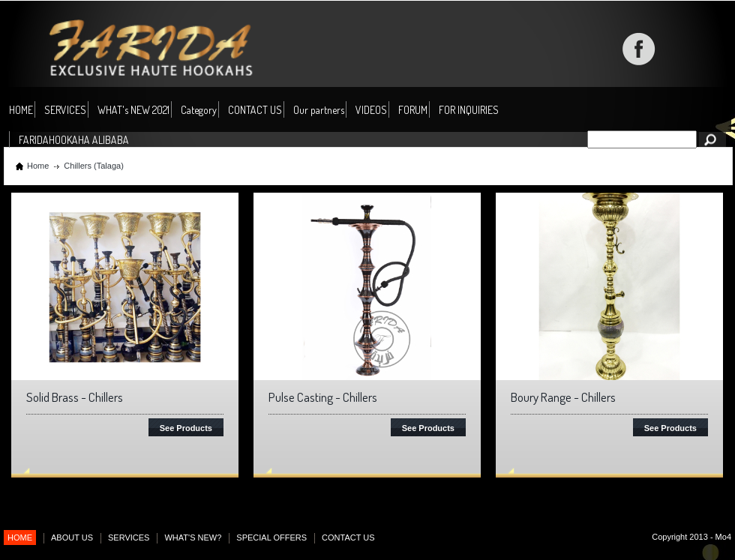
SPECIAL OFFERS (271, 538)
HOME (21, 110)
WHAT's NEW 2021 (133, 110)
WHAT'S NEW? (193, 538)
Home (38, 166)
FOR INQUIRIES (469, 110)
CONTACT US (255, 110)
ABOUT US (72, 538)
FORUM (413, 110)
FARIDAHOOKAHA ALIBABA (74, 140)
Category (199, 111)
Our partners (319, 110)
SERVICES (65, 110)
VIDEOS (371, 110)
